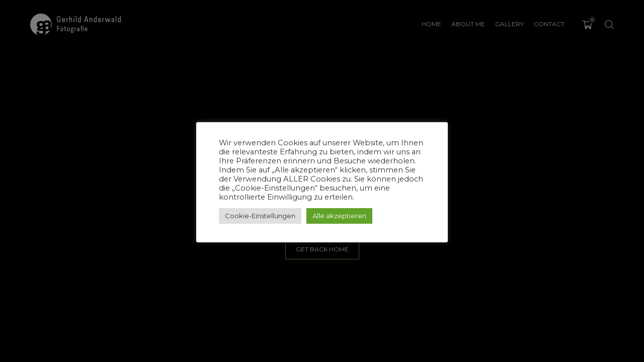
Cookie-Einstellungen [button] (260, 216)
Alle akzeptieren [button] (339, 216)
